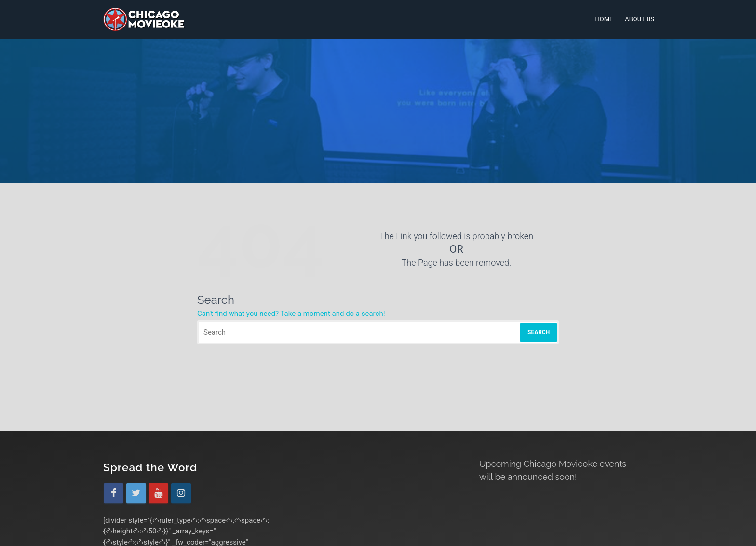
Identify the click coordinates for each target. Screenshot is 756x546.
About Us (640, 19)
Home (604, 19)
